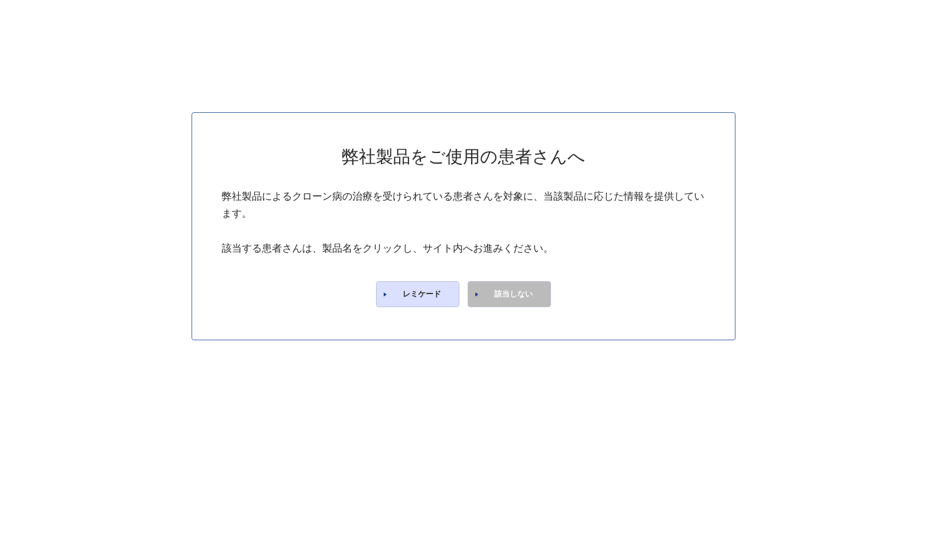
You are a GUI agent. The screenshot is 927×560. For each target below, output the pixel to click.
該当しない (513, 294)
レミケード (422, 294)
